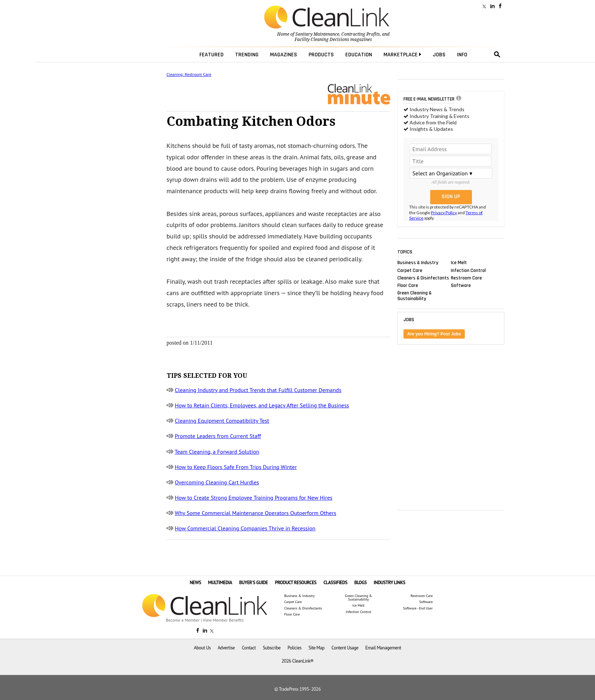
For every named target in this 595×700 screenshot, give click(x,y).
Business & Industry (418, 263)
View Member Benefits (223, 620)
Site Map (317, 648)
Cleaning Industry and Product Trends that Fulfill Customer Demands (258, 390)
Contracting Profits (361, 34)
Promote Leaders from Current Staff (218, 436)
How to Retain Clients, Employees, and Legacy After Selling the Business (262, 405)
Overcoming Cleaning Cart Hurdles (217, 482)
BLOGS (360, 583)
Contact (249, 648)
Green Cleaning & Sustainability (415, 296)
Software (461, 285)
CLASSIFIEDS (335, 583)
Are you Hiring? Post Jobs (434, 334)
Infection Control (468, 270)
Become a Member (183, 620)
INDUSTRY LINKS (390, 583)
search (497, 55)
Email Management (383, 648)
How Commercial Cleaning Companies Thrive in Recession (245, 528)
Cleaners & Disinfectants (423, 278)
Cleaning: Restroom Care (189, 74)
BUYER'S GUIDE (253, 583)
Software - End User (418, 608)
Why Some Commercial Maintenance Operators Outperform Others (256, 513)
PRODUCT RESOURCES (296, 583)
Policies (294, 648)
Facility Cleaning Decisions (322, 40)
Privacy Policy (444, 213)
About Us (202, 648)
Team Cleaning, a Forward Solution (217, 452)
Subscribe (272, 648)
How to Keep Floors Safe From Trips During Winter (236, 467)
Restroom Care (466, 278)
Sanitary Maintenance (317, 34)
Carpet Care (410, 270)
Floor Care (408, 285)
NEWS (195, 583)
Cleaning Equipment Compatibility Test (222, 421)
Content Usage (345, 648)
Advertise (226, 648)
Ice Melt (459, 263)
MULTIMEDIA (220, 583)
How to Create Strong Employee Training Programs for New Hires (254, 498)
